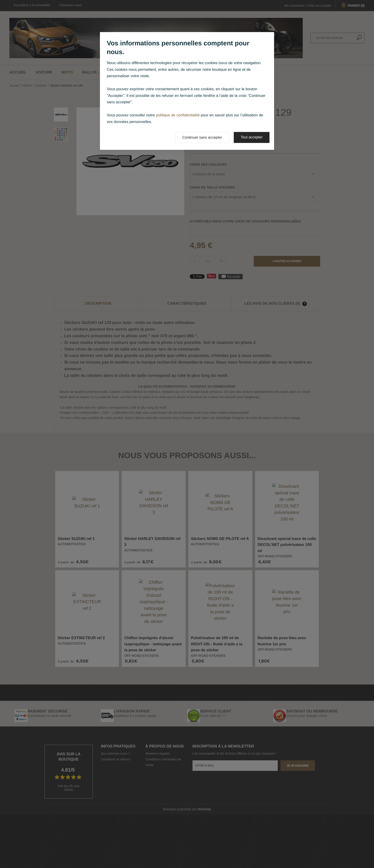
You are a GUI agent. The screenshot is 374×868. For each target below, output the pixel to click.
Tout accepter (252, 137)
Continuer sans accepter (202, 138)
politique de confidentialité (178, 115)
